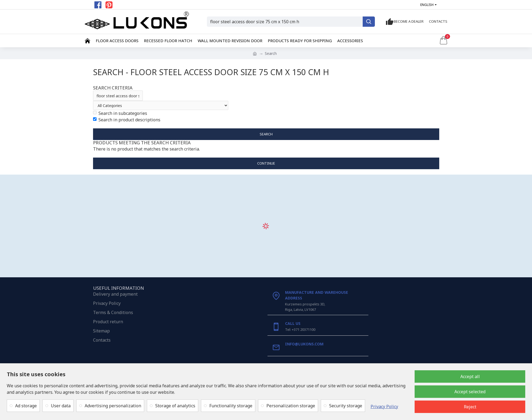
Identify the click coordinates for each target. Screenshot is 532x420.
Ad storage (26, 406)
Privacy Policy (384, 406)
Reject (470, 407)
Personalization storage (291, 406)
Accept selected (470, 392)
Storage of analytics (175, 406)
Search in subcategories (120, 113)
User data (61, 406)
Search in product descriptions (127, 120)
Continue (266, 163)
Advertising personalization (113, 406)
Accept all (470, 376)
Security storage (346, 406)
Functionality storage (231, 406)
